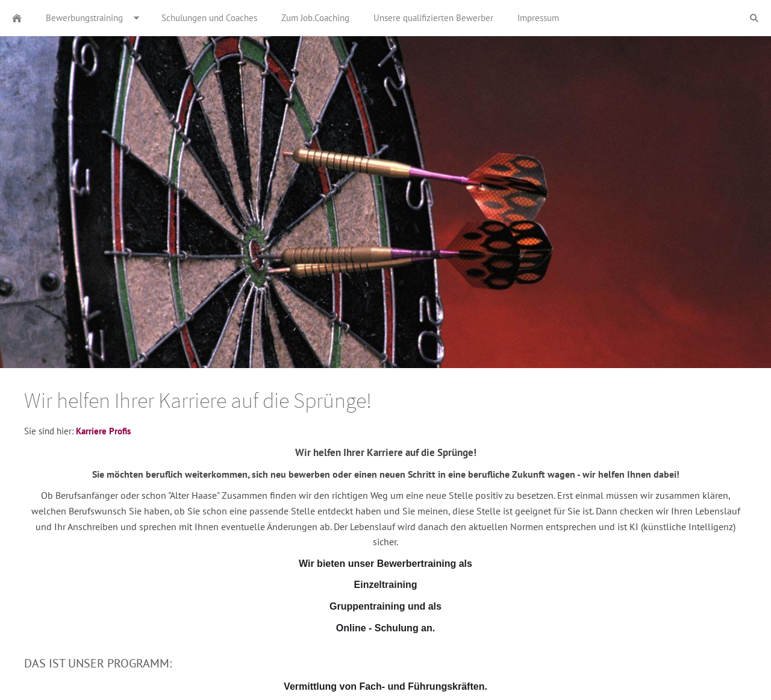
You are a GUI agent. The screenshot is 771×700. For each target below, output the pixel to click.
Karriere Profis (103, 431)
